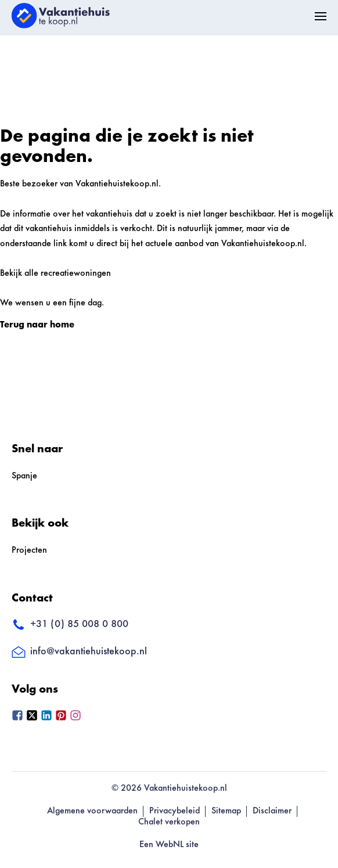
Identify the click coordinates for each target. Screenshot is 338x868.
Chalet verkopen (169, 822)
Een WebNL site (169, 845)
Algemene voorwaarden (92, 811)
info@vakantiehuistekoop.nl (79, 652)
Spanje (24, 476)
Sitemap (226, 811)
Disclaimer (272, 811)
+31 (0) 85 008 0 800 (70, 625)
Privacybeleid (175, 811)
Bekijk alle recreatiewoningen (55, 273)
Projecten (29, 550)
